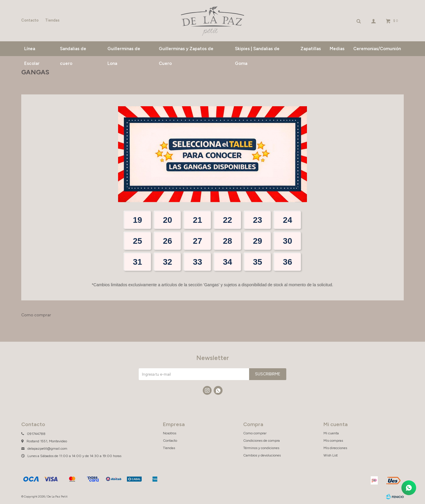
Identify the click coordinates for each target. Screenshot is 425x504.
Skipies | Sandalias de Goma (257, 51)
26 (167, 241)
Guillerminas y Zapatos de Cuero (186, 51)
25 (137, 241)
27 (198, 241)
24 (288, 220)
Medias (337, 49)
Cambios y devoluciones (262, 455)
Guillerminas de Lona (124, 51)
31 (137, 262)
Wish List (331, 455)
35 (258, 262)
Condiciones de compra (261, 441)
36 (288, 262)
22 (227, 220)
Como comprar (36, 315)
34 (227, 262)
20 (167, 220)
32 (167, 262)
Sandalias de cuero (73, 51)
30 (288, 241)
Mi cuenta (331, 433)
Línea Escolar (32, 51)
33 (198, 262)
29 (258, 241)
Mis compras (333, 441)
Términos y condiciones (261, 448)
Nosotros (170, 433)
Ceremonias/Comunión (377, 49)
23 (258, 220)
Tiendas (52, 20)
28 (227, 241)
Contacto (30, 20)
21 (198, 220)
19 (137, 220)
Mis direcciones (335, 448)
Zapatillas (311, 49)
